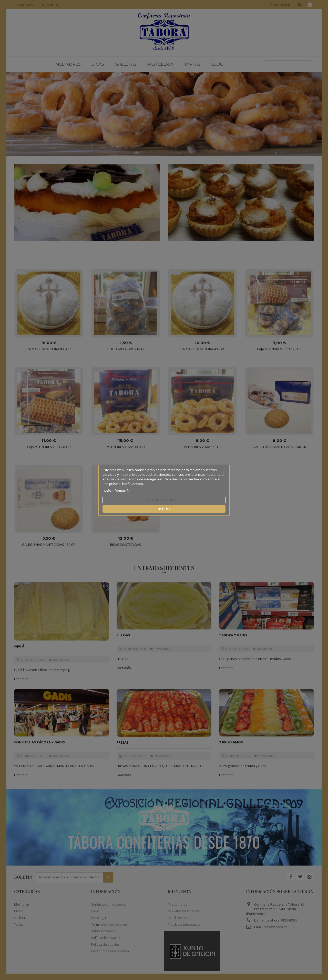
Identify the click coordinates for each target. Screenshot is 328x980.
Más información (117, 491)
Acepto (164, 509)
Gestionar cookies (164, 500)
